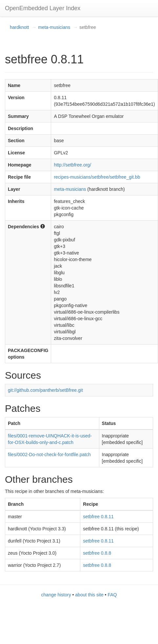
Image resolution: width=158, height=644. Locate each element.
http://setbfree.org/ (72, 165)
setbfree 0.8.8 (97, 553)
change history (56, 595)
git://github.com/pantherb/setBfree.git (45, 390)
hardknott (19, 27)
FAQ (112, 595)
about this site (89, 595)
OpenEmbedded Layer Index (43, 8)
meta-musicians (54, 27)
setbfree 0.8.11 (98, 517)
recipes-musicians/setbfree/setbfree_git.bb (97, 177)
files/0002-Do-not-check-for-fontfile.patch (49, 455)
